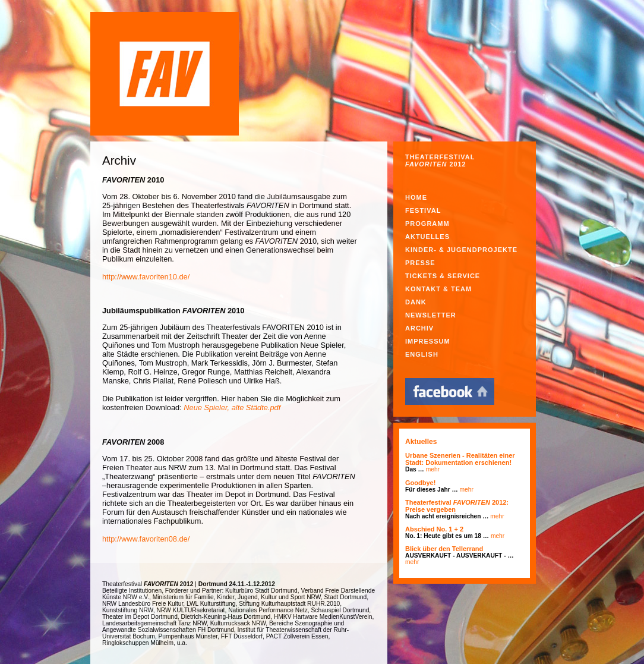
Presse (420, 263)
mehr (433, 469)
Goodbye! (420, 483)
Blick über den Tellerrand (444, 549)
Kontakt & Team (438, 289)
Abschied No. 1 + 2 (434, 529)
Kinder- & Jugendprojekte (461, 250)
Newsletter (431, 315)
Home (416, 197)
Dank (416, 302)
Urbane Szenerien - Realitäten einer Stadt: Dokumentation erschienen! (460, 459)
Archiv (419, 328)
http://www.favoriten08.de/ (146, 539)
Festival (423, 210)
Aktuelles (427, 237)
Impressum (428, 341)
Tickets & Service (443, 276)
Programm (427, 224)
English (422, 354)
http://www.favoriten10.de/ (146, 277)
